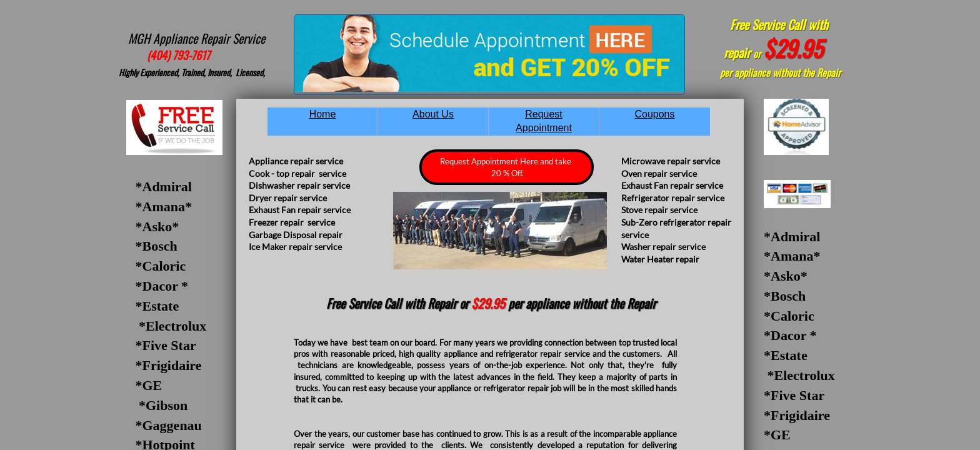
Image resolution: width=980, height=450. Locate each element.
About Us (433, 114)
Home (323, 114)
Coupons (654, 114)
